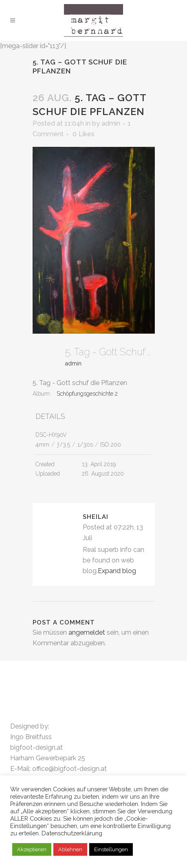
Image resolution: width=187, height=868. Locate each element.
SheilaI (96, 517)
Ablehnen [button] (70, 849)
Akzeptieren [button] (32, 849)
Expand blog (117, 571)
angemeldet (87, 632)
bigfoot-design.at (36, 747)
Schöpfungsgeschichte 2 (87, 394)
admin (111, 123)
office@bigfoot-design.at (69, 769)
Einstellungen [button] (111, 849)
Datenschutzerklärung (72, 833)
